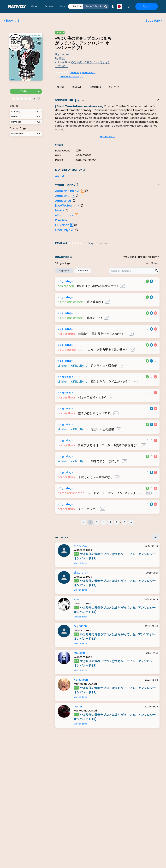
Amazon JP (63, 196)
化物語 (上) (94, 318)
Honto (59, 210)
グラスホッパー (88, 509)
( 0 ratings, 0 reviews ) (82, 72)
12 (124, 522)
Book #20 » (154, 21)
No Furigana (17, 134)
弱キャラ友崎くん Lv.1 (92, 397)
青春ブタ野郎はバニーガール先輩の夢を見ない (109, 445)
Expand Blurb (107, 137)
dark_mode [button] (113, 7)
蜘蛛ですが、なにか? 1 (106, 461)
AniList (60, 176)
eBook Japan (65, 215)
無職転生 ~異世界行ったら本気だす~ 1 (103, 334)
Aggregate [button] (64, 271)
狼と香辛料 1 (95, 302)
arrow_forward (131, 522)
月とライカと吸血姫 (104, 366)
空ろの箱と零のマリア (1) (95, 413)
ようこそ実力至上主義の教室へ (108, 350)
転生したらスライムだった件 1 (111, 382)
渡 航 (62, 58)
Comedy (16, 111)
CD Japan (62, 225)
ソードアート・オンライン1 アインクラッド (116, 493)
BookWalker (64, 206)
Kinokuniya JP (65, 230)
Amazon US (63, 201)
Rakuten (61, 220)
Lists (62, 6)
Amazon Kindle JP (68, 191)
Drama (15, 117)
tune (155, 537)
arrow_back (84, 522)
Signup (147, 6)
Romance (16, 122)
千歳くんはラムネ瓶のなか (95, 477)
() (71, 77)
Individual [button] (83, 271)
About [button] (34, 6)
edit (158, 100)
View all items (80, 563)
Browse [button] (49, 6)
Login (129, 6)
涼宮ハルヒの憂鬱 (102, 429)
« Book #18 (12, 21)
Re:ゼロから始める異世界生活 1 (98, 286)
